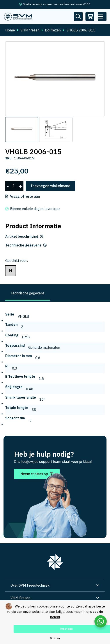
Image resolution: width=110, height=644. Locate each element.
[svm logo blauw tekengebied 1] (18, 16)
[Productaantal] (14, 186)
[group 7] (55, 562)
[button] (102, 16)
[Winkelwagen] (90, 16)
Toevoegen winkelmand (50, 186)
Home (10, 30)
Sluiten (55, 638)
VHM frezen (30, 30)
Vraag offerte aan (25, 196)
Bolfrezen (53, 30)
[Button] (78, 16)
